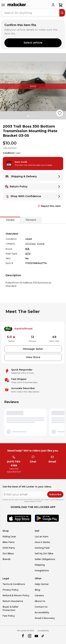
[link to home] (17, 5)
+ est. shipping (10, 148)
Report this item (49, 206)
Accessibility (42, 612)
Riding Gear (9, 537)
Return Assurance (13, 601)
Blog (37, 590)
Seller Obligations (45, 559)
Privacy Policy (10, 590)
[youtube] (36, 636)
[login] (53, 5)
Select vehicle (33, 43)
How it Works (42, 542)
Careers (39, 595)
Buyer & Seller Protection (10, 608)
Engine (41, 244)
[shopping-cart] (61, 5)
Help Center (42, 584)
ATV (28, 254)
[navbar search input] (31, 13)
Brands (7, 559)
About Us (40, 601)
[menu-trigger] (3, 5)
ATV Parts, (31, 244)
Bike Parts (9, 542)
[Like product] (60, 113)
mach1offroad (23, 329)
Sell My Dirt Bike (44, 554)
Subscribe (55, 494)
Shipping (40, 565)
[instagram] (30, 636)
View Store (33, 357)
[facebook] (23, 636)
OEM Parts (9, 548)
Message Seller (33, 349)
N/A (27, 249)
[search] (62, 13)
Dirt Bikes (8, 554)
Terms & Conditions (14, 584)
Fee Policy (9, 616)
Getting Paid (42, 548)
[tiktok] (43, 636)
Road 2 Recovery (45, 618)
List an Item (42, 537)
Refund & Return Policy (16, 595)
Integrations (42, 570)
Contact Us (41, 607)
